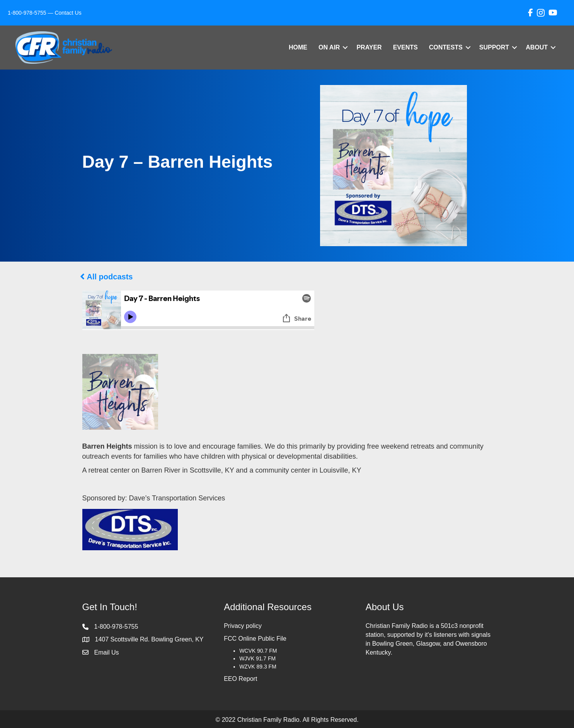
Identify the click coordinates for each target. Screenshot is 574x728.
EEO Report (240, 679)
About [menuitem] (537, 47)
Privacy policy (243, 626)
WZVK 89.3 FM (258, 667)
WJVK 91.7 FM (257, 658)
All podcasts (110, 277)
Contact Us (68, 13)
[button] (345, 48)
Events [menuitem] (405, 47)
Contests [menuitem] (446, 47)
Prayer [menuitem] (369, 47)
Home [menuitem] (298, 47)
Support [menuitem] (494, 47)
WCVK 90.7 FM (258, 651)
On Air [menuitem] (329, 47)
